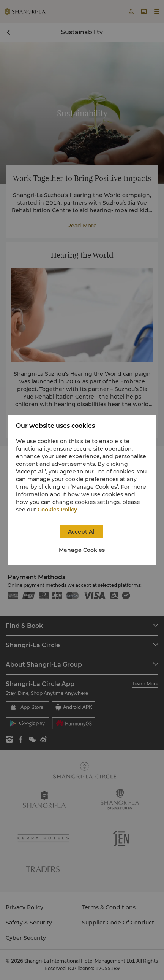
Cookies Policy (57, 510)
